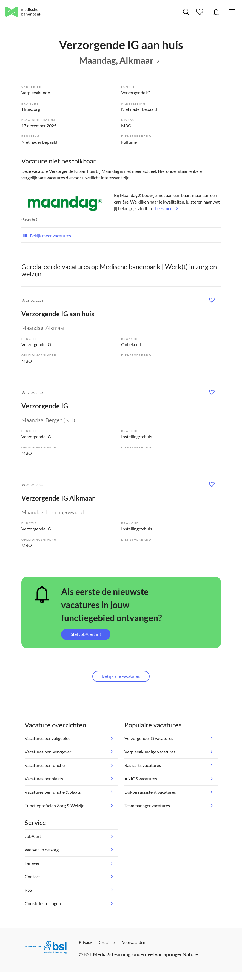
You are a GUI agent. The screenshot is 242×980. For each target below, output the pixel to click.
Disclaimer (107, 942)
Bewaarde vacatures (200, 12)
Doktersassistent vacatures (150, 792)
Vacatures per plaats (44, 779)
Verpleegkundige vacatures (150, 752)
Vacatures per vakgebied (48, 738)
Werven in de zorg (42, 850)
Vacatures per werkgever (48, 752)
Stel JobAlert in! (86, 634)
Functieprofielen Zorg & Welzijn (55, 805)
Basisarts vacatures (143, 765)
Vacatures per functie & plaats (53, 792)
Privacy (85, 942)
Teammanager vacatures (147, 805)
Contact (32, 876)
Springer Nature (181, 954)
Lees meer (165, 208)
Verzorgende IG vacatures (149, 738)
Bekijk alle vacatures (121, 676)
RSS (28, 890)
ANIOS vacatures (141, 779)
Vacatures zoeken (186, 12)
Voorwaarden (134, 942)
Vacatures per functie (45, 765)
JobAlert (216, 12)
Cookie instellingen (43, 903)
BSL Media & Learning (107, 954)
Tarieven (33, 863)
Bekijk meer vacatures (46, 235)
